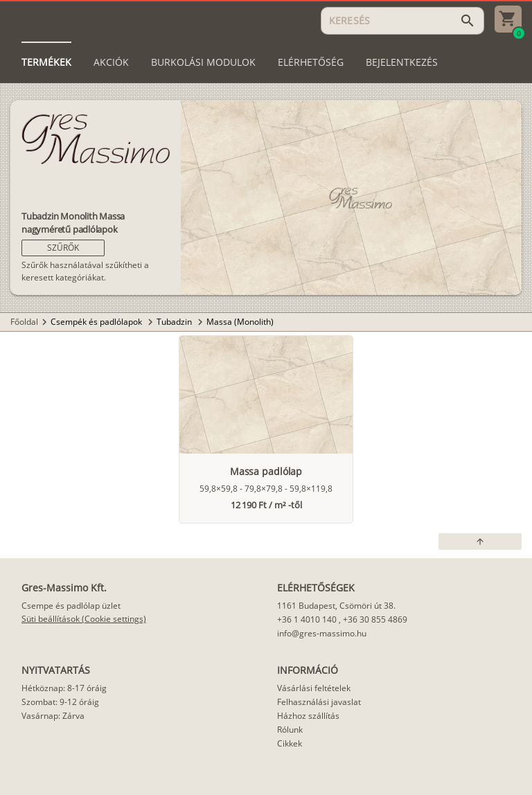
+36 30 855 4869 (375, 619)
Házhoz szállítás (308, 716)
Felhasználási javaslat (319, 702)
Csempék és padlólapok (97, 322)
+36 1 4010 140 (307, 619)
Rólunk (290, 730)
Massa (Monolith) (240, 322)
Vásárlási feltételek (314, 688)
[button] (63, 248)
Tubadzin (175, 322)
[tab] (46, 62)
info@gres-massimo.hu (322, 633)
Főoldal (24, 322)
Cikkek (290, 743)
